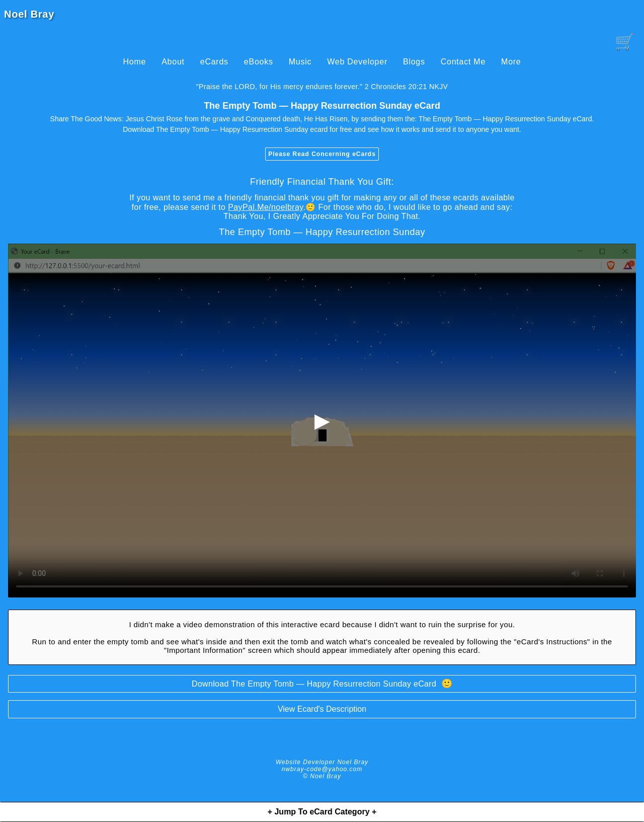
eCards (214, 62)
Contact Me (463, 62)
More (511, 62)
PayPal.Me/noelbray (265, 207)
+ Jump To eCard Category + (322, 812)
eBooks (259, 62)
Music (300, 62)
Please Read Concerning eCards (322, 154)
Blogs (414, 62)
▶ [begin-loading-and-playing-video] (322, 420)
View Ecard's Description (322, 709)
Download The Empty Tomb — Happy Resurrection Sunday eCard (322, 684)
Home (134, 62)
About (173, 62)
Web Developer (357, 62)
